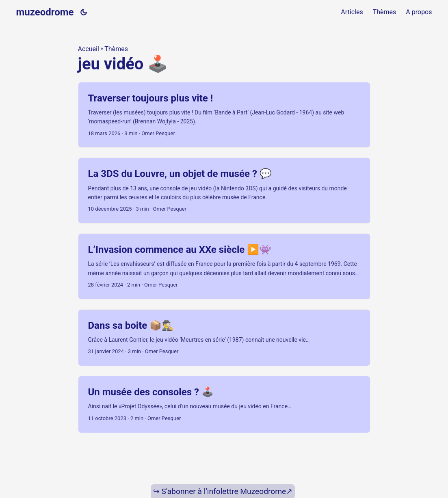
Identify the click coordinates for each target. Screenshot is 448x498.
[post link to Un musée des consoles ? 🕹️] (224, 404)
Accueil (89, 49)
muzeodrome (45, 12)
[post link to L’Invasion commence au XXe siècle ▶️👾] (224, 266)
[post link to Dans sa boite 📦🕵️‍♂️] (224, 338)
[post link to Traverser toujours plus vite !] (224, 115)
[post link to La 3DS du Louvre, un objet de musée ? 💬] (224, 191)
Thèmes (116, 49)
